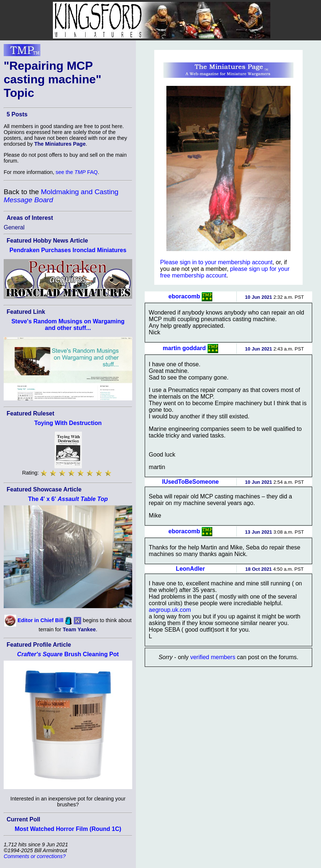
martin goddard (184, 348)
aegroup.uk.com (170, 610)
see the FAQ (77, 172)
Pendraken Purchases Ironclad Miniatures (68, 250)
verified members (213, 657)
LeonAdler (190, 569)
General (14, 227)
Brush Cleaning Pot (68, 654)
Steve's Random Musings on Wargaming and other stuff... (68, 325)
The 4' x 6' (68, 499)
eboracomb (184, 296)
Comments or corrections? (35, 856)
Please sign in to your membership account (216, 262)
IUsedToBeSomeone (190, 482)
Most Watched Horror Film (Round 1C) (68, 829)
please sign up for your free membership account (225, 272)
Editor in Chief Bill (41, 620)
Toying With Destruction (68, 423)
